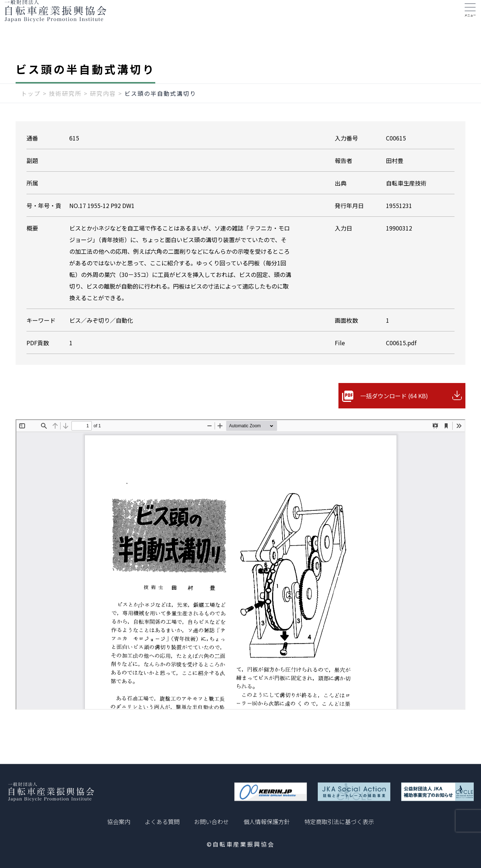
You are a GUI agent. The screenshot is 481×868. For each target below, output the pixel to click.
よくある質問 (162, 822)
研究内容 (103, 108)
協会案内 (119, 822)
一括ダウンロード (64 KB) (394, 410)
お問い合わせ (211, 822)
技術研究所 (65, 108)
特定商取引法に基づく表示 (339, 822)
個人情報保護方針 (267, 822)
